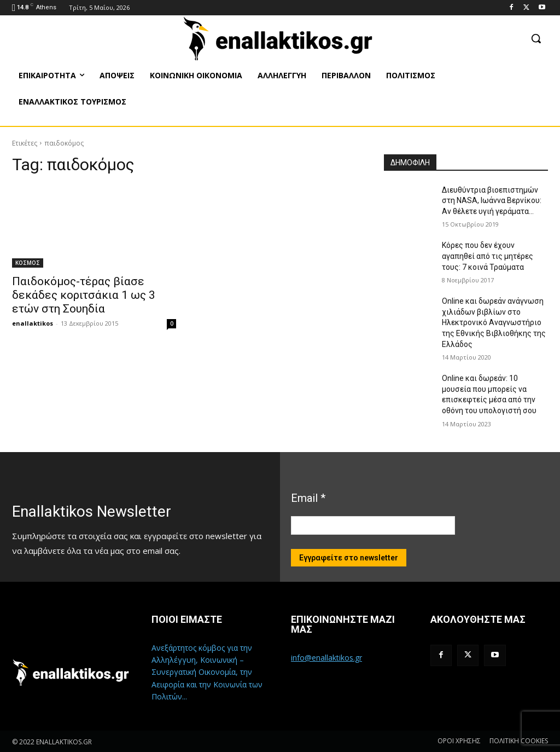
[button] (536, 38)
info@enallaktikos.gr (326, 658)
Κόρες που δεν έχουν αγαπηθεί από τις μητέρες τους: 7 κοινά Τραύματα (488, 256)
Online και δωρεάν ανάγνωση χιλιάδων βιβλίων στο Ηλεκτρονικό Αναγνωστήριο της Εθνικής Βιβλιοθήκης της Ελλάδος (494, 322)
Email (308, 498)
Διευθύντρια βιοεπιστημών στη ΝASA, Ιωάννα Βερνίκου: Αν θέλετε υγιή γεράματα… (492, 201)
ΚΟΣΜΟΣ (28, 263)
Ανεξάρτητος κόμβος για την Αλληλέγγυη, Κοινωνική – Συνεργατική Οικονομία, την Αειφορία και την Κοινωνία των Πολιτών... (207, 672)
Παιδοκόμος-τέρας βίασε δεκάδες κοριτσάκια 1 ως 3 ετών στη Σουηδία (84, 295)
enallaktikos (33, 323)
